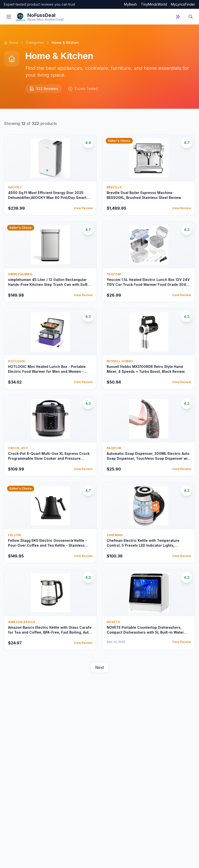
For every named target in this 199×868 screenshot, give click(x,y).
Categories (35, 42)
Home (11, 42)
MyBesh (131, 4)
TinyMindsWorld (154, 4)
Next (100, 667)
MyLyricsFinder (183, 4)
